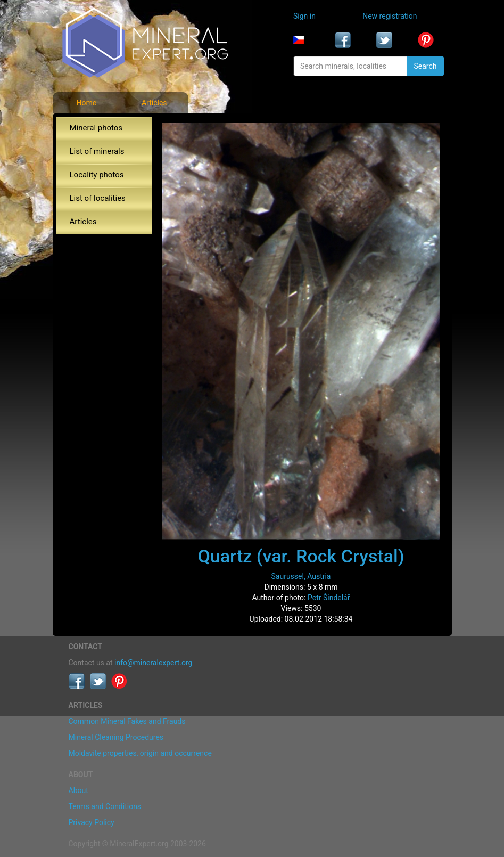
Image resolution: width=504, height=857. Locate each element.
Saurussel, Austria (301, 576)
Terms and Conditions (105, 806)
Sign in (304, 16)
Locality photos (97, 175)
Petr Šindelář (329, 598)
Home (86, 103)
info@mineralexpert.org (153, 663)
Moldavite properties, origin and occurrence (140, 753)
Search (425, 66)
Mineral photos (96, 128)
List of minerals (97, 151)
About (79, 790)
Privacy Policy (92, 822)
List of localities (98, 198)
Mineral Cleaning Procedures (116, 737)
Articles (154, 103)
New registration (390, 16)
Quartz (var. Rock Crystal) (301, 556)
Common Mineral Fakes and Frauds (127, 721)
